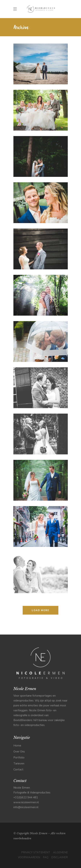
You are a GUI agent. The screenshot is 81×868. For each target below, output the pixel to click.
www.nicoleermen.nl (26, 802)
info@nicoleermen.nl (26, 807)
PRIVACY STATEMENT (36, 852)
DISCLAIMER (60, 857)
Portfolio (19, 758)
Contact (18, 769)
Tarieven (19, 764)
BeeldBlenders (23, 720)
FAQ (46, 857)
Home (17, 746)
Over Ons (19, 752)
